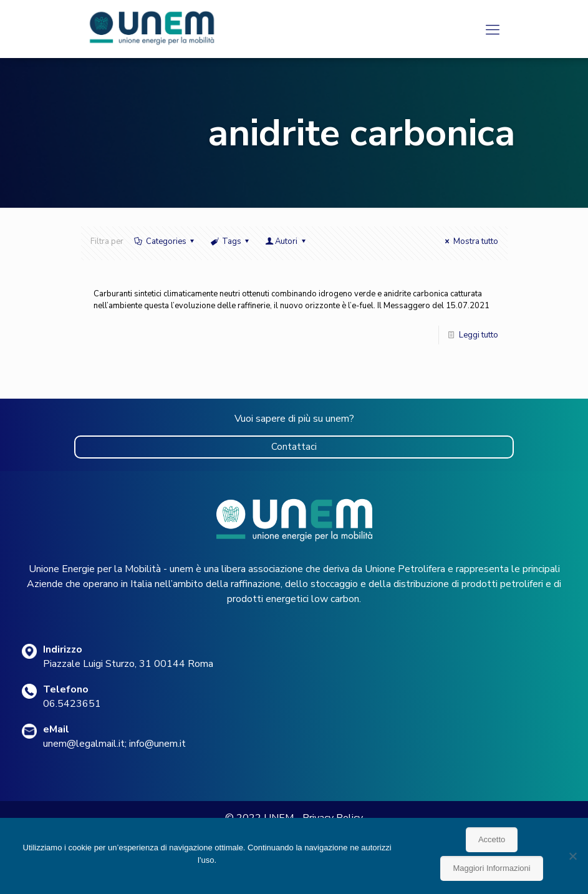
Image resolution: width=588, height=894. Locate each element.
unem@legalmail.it (84, 744)
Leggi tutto (479, 335)
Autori (286, 241)
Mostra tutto (470, 241)
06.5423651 (72, 704)
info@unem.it (157, 744)
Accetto (492, 839)
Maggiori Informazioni (491, 868)
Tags (231, 241)
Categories (165, 241)
